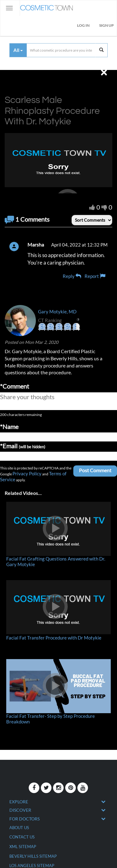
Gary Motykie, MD (57, 312)
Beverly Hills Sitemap (33, 856)
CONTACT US (22, 837)
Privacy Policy (27, 473)
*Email (23, 446)
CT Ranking (59, 320)
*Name (9, 427)
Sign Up (107, 25)
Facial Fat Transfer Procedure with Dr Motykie (54, 638)
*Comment (15, 386)
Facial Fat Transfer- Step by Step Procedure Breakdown (51, 719)
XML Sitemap (23, 847)
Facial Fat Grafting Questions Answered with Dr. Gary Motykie (56, 561)
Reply (72, 276)
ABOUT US (19, 828)
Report (95, 276)
